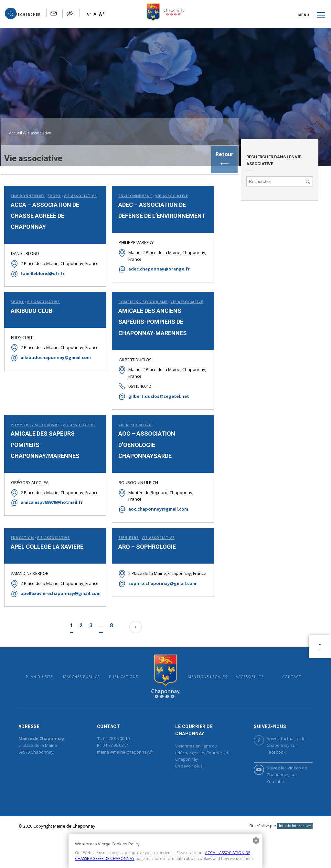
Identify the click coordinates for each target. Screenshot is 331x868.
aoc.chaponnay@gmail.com (154, 519)
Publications (126, 700)
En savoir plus (189, 792)
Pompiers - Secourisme (139, 303)
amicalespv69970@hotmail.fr (51, 524)
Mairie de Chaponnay (165, 699)
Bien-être (125, 553)
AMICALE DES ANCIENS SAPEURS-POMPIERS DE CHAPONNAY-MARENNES (149, 330)
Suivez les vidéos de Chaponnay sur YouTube (276, 801)
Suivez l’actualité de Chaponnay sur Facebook (275, 771)
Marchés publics (86, 700)
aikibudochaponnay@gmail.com (55, 366)
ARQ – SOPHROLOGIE (143, 562)
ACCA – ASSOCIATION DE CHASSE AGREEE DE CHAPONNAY (44, 210)
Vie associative (168, 184)
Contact (285, 700)
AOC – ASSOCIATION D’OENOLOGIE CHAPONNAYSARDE (143, 454)
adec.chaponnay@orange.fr (155, 269)
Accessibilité (245, 700)
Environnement (27, 184)
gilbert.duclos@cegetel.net (155, 405)
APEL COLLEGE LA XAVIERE (46, 562)
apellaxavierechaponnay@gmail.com (56, 616)
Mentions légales (205, 700)
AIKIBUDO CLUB (31, 313)
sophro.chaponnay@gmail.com (158, 606)
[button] (26, 15)
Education (21, 553)
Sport (53, 184)
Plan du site (46, 700)
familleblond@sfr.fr (42, 275)
